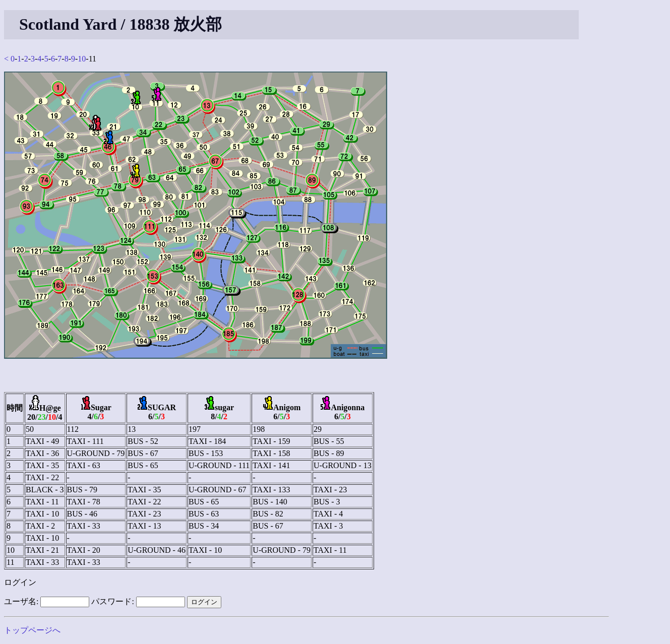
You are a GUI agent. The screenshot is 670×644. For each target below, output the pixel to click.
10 (82, 59)
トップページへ (32, 630)
